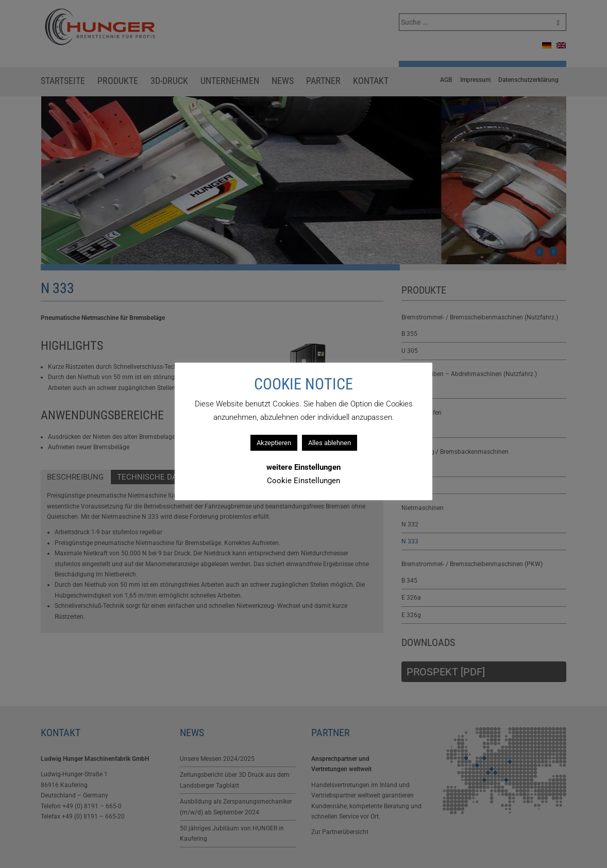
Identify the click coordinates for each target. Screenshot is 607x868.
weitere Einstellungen (303, 467)
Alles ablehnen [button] (330, 443)
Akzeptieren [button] (274, 443)
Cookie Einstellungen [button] (303, 481)
